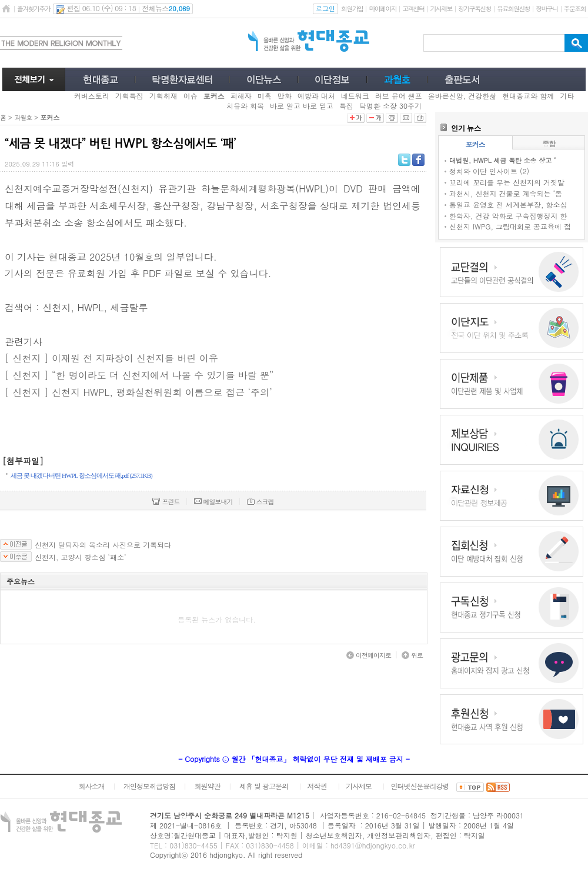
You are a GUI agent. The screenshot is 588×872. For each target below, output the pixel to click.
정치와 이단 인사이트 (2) (489, 171)
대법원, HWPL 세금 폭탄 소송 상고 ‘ (502, 160)
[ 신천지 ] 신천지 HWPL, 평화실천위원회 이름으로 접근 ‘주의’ (138, 392)
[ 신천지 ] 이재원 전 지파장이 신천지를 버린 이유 (111, 358)
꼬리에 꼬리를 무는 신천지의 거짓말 (507, 182)
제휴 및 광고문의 (264, 786)
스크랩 (260, 502)
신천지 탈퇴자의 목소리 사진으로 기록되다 (103, 545)
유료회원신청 (513, 9)
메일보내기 (213, 502)
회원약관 (207, 786)
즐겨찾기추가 (34, 9)
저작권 (317, 786)
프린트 (166, 502)
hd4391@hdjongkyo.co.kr (373, 845)
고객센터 (413, 9)
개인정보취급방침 (149, 786)
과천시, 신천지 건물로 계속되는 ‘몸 (506, 193)
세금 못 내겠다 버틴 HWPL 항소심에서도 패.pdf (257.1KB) (81, 475)
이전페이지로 (369, 655)
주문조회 (575, 9)
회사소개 (91, 786)
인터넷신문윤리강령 (420, 786)
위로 (412, 655)
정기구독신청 (475, 9)
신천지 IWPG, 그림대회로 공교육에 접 (510, 226)
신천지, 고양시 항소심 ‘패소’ (81, 557)
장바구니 (547, 9)
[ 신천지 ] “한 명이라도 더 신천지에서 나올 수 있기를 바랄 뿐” (139, 375)
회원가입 (352, 9)
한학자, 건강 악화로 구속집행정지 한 (508, 216)
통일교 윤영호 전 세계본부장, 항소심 (508, 204)
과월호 (23, 117)
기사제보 (441, 9)
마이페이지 (382, 9)
